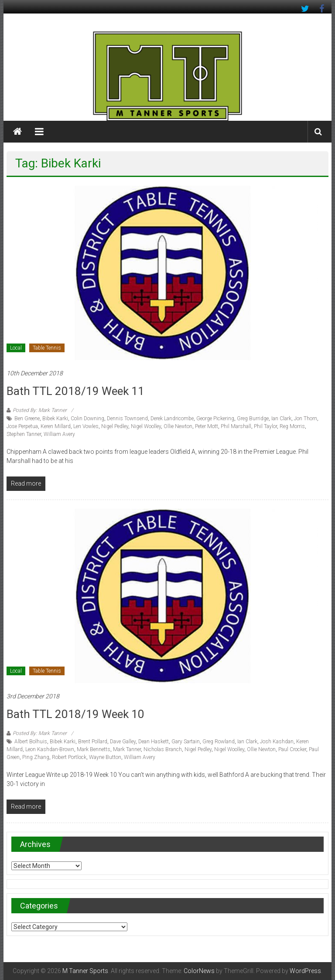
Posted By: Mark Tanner (40, 410)
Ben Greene (27, 419)
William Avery (59, 434)
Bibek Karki (55, 419)
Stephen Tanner (24, 434)
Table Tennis (47, 348)
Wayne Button (105, 757)
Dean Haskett (154, 742)
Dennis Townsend (127, 419)
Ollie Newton (178, 426)
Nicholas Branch (163, 749)
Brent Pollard (93, 742)
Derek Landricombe (172, 419)
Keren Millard (56, 426)
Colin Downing (87, 419)
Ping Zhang (36, 757)
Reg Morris (292, 426)
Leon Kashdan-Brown (50, 749)
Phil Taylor (265, 426)
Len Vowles (86, 426)
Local (16, 348)
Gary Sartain (186, 742)
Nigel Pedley (115, 426)
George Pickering (215, 419)
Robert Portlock (69, 757)
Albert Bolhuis (31, 742)
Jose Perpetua (22, 426)
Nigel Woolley (146, 426)
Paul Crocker (292, 749)
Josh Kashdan (277, 742)
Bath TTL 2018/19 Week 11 (75, 391)
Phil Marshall (236, 426)
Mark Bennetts (94, 749)
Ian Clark (281, 419)
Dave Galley (123, 742)
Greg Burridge (253, 419)
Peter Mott (207, 426)
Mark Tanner (127, 749)
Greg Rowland (219, 742)
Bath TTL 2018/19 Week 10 (75, 714)
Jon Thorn (306, 419)
